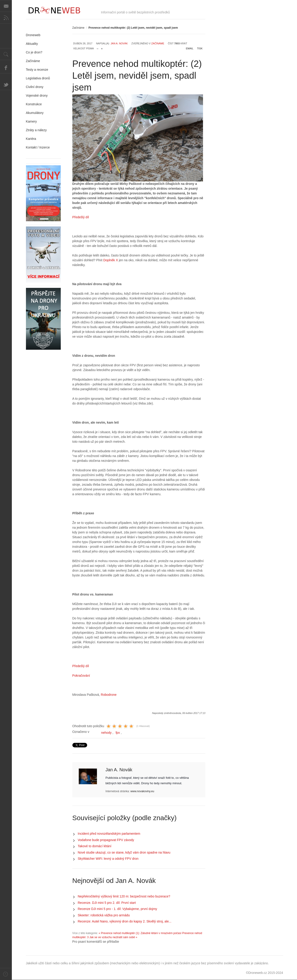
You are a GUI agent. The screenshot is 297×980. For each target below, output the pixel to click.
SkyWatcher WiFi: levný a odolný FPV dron (108, 859)
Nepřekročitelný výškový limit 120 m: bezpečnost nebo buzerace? (124, 896)
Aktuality (32, 44)
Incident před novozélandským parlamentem (109, 834)
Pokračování (81, 676)
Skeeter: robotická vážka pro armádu (104, 915)
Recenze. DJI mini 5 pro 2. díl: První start (107, 903)
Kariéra (31, 139)
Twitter (6, 84)
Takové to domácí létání (95, 846)
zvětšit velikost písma (102, 48)
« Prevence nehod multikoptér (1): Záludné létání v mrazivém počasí (140, 933)
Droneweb (33, 35)
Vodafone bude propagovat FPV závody (106, 840)
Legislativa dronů (38, 78)
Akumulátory (35, 113)
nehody (106, 733)
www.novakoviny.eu (142, 791)
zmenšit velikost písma (98, 48)
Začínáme (78, 28)
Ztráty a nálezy (36, 130)
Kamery (31, 121)
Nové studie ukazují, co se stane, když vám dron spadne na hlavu (124, 852)
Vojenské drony (37, 95)
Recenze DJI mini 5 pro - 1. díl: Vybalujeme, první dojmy (118, 909)
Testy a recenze (37, 70)
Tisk (200, 48)
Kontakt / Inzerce (38, 147)
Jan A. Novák (119, 43)
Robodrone (109, 695)
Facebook (6, 68)
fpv (118, 733)
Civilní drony (35, 87)
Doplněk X (111, 260)
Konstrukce (34, 104)
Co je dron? (34, 52)
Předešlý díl (81, 217)
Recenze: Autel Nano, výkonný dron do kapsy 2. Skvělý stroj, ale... (125, 921)
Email (190, 48)
